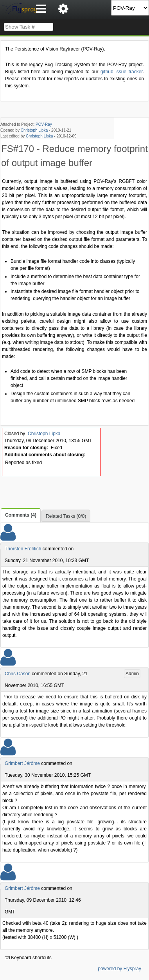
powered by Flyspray (119, 969)
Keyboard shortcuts (28, 958)
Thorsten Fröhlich (23, 549)
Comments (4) (21, 515)
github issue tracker (122, 72)
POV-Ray (44, 124)
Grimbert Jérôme (22, 763)
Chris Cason (18, 674)
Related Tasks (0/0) (66, 516)
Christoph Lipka (34, 130)
